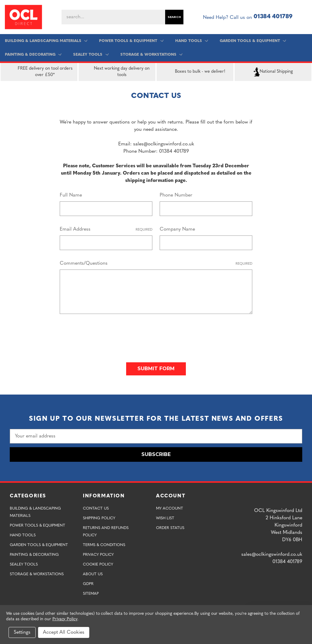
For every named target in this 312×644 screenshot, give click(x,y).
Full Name (71, 195)
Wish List (165, 517)
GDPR (88, 582)
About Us (93, 573)
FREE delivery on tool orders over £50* (38, 72)
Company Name (177, 229)
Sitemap (91, 592)
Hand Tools (191, 41)
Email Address (106, 230)
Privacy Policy (98, 553)
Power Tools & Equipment (132, 41)
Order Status (170, 526)
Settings (22, 632)
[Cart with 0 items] (305, 17)
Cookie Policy (98, 563)
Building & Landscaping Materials (47, 41)
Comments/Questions (156, 264)
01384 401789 (273, 17)
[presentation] (106, 336)
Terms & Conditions (104, 543)
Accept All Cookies (64, 632)
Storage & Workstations (151, 55)
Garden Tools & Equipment (252, 41)
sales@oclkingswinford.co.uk (272, 553)
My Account (170, 507)
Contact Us (96, 507)
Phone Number (176, 195)
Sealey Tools (91, 55)
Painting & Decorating (34, 55)
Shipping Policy (99, 517)
